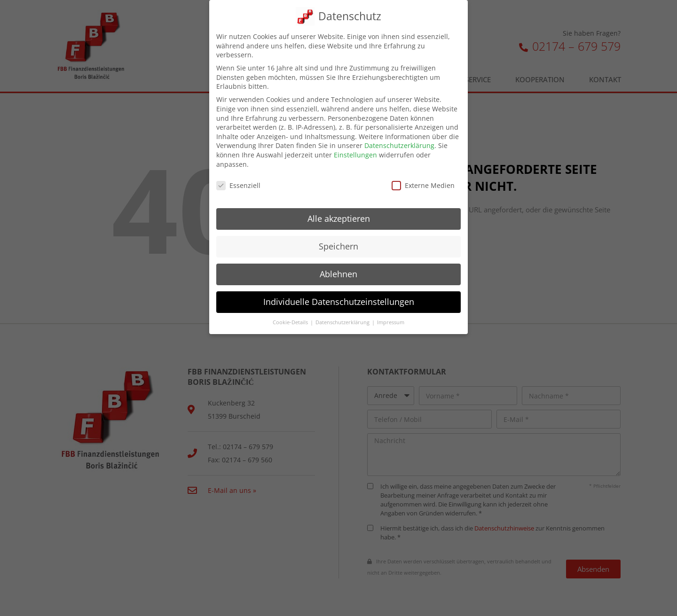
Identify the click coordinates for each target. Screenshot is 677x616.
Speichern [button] (338, 246)
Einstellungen (355, 155)
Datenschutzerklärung (399, 145)
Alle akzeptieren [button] (339, 218)
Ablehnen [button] (338, 274)
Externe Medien (423, 185)
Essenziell (238, 185)
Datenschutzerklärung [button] (343, 322)
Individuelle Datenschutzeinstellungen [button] (339, 302)
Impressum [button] (391, 322)
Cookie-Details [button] (291, 322)
